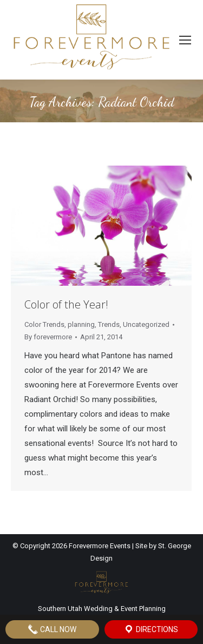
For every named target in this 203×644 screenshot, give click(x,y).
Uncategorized (146, 324)
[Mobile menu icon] (185, 40)
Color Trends (44, 324)
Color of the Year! (66, 304)
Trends (109, 324)
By (48, 337)
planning (81, 324)
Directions (151, 629)
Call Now (52, 629)
